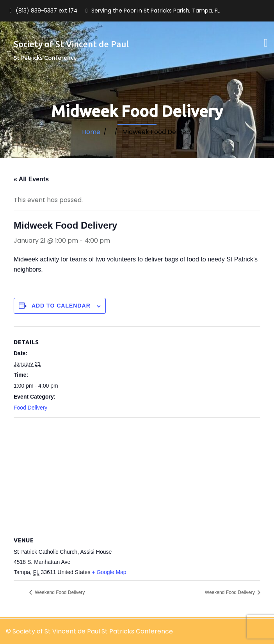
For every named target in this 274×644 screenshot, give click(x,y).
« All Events (31, 179)
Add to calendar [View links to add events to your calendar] (61, 306)
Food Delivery (30, 408)
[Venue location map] (137, 474)
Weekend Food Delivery (59, 592)
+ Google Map (109, 572)
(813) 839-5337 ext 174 (47, 11)
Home (91, 132)
